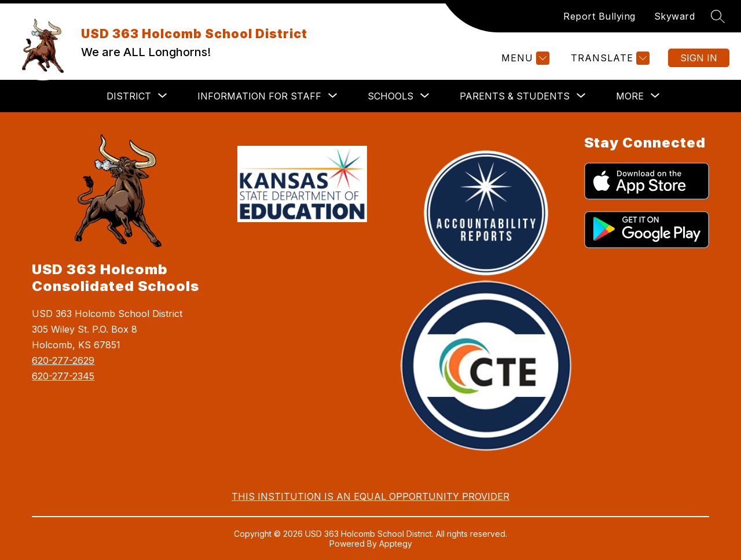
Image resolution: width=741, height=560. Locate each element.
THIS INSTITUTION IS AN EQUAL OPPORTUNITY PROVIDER (370, 496)
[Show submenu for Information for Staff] (259, 96)
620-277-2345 (63, 376)
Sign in (699, 58)
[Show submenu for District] (129, 96)
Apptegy (396, 544)
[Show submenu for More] (630, 96)
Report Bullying (599, 16)
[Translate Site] (609, 58)
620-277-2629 (63, 360)
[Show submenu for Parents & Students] (515, 96)
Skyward (675, 16)
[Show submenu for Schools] (390, 96)
